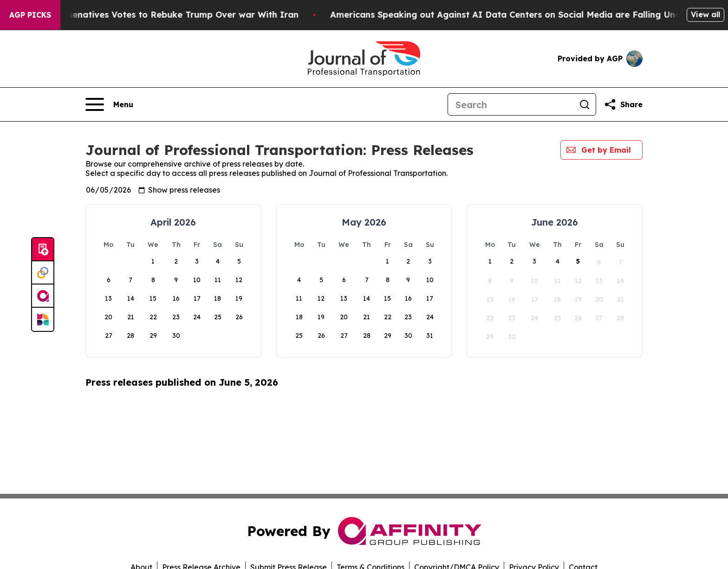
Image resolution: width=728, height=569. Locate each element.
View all (705, 14)
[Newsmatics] (43, 319)
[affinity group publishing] (43, 296)
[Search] (511, 104)
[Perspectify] (43, 273)
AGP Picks (30, 15)
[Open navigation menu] (109, 104)
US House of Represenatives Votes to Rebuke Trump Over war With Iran (172, 15)
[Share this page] (623, 104)
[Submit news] (43, 250)
